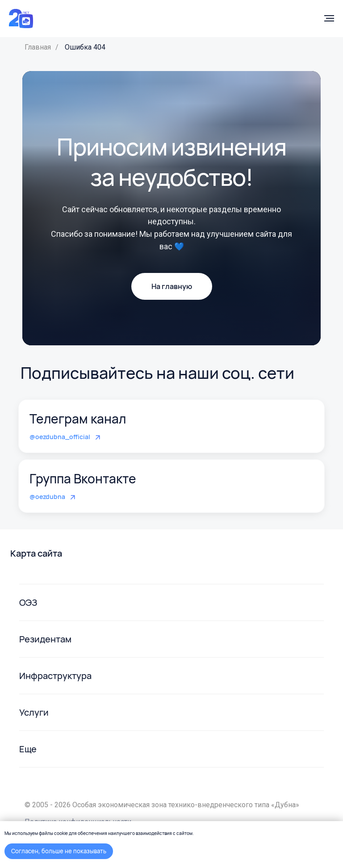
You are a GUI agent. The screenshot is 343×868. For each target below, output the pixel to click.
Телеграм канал (78, 419)
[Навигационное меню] (329, 18)
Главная (38, 47)
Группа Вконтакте (83, 478)
